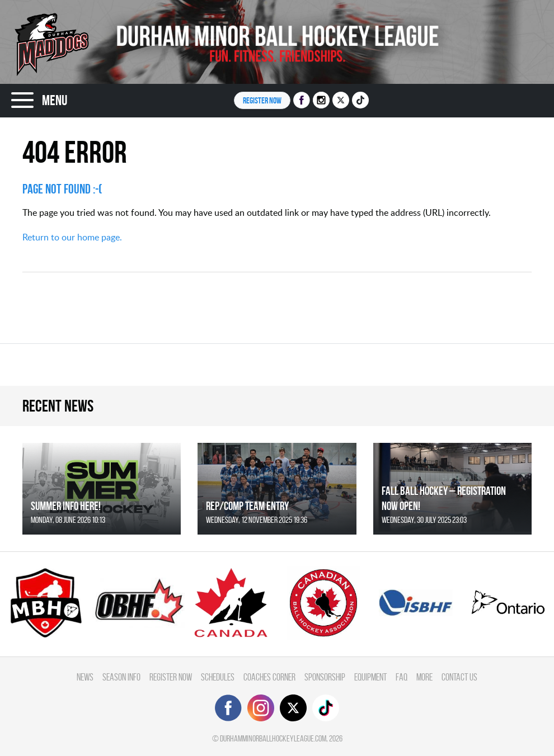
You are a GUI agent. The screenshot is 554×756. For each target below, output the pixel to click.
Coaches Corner (269, 677)
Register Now (171, 677)
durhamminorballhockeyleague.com (273, 738)
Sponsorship (325, 677)
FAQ (402, 677)
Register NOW (262, 100)
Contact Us (459, 677)
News (85, 677)
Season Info (121, 677)
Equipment (370, 677)
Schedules (218, 677)
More (424, 677)
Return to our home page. (72, 237)
